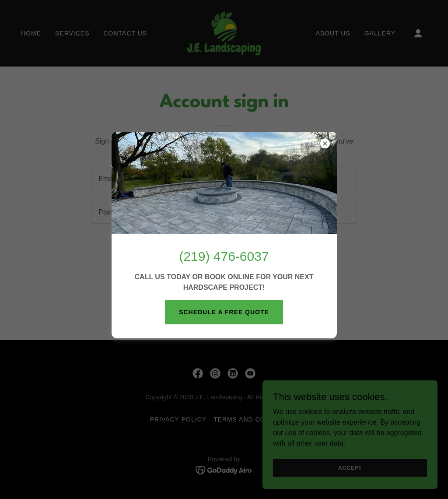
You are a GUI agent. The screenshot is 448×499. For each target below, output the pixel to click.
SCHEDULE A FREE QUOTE (224, 312)
